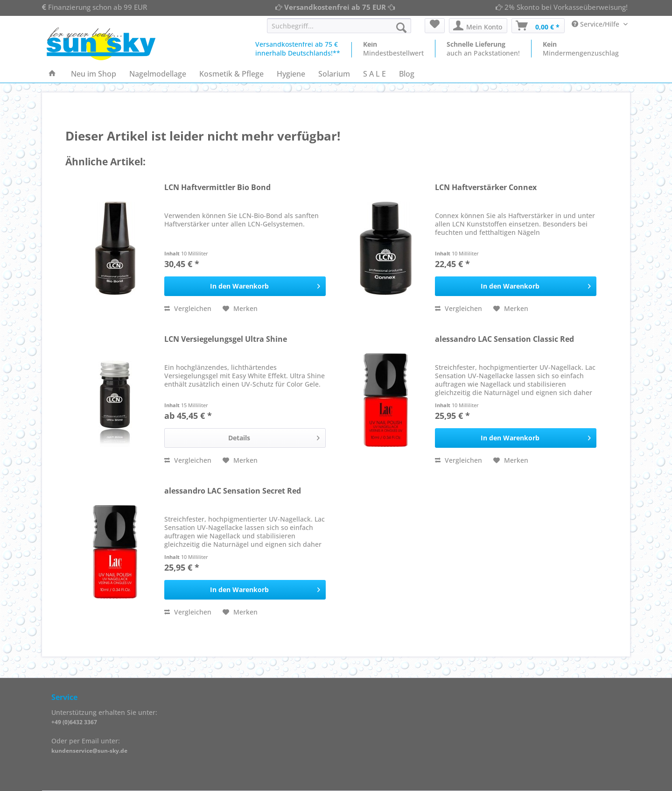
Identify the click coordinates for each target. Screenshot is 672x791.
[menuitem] (339, 30)
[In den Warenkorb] (245, 286)
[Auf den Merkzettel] (240, 309)
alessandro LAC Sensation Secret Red (233, 491)
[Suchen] (401, 28)
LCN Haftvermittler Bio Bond (217, 187)
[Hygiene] (291, 74)
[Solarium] (334, 74)
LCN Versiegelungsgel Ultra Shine (226, 339)
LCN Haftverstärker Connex (486, 187)
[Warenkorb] (538, 26)
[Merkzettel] (435, 26)
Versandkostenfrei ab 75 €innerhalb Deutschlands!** (298, 49)
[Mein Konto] (478, 26)
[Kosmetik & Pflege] (231, 74)
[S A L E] (374, 74)
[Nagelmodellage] (158, 74)
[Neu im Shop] (94, 74)
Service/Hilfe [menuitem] (596, 24)
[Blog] (407, 74)
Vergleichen (188, 308)
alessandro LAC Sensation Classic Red (504, 339)
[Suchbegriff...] (339, 26)
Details (274, 436)
